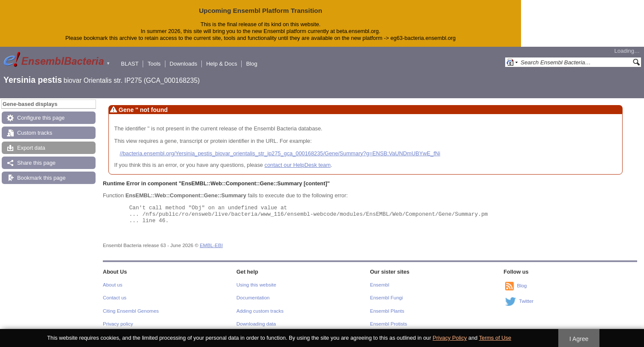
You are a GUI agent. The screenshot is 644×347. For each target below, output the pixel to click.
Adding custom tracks (260, 311)
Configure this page (41, 118)
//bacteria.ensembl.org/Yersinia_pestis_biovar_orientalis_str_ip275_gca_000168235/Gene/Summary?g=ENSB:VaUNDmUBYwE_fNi (280, 153)
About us (112, 285)
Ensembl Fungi (387, 298)
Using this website (256, 285)
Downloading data (256, 324)
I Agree (579, 339)
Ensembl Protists (389, 324)
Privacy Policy (450, 338)
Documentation (253, 298)
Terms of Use (495, 338)
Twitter (526, 301)
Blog (252, 64)
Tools (154, 64)
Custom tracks (35, 133)
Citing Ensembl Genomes (131, 311)
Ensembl (380, 285)
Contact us (115, 298)
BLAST (130, 64)
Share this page (36, 163)
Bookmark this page (41, 178)
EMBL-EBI (211, 245)
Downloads (183, 64)
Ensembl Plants (387, 311)
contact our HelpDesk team (297, 165)
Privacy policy (118, 324)
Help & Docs (222, 64)
